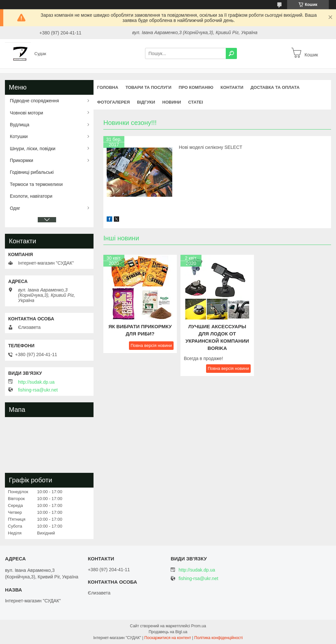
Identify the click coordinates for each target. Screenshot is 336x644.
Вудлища (20, 125)
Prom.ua (199, 626)
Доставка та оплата (275, 87)
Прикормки (21, 160)
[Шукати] (231, 53)
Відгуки (146, 102)
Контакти (232, 87)
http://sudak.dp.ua (36, 382)
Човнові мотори (26, 113)
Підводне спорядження (34, 101)
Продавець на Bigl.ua (168, 632)
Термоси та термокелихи (36, 184)
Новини (172, 102)
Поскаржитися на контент (168, 638)
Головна (108, 87)
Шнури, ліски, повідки (33, 149)
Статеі (195, 102)
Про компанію (196, 87)
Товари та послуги (148, 87)
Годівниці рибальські (32, 172)
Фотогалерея (114, 102)
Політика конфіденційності (219, 638)
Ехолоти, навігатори (31, 196)
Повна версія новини (151, 345)
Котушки (19, 136)
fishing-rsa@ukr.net (38, 390)
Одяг (15, 208)
